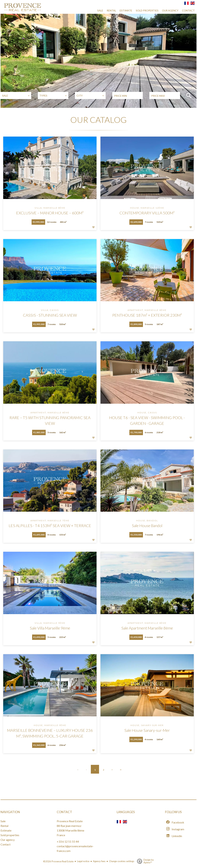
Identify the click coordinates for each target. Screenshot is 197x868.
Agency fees (99, 861)
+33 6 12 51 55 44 (68, 841)
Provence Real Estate (70, 821)
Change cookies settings (122, 861)
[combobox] (16, 95)
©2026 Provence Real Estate (58, 861)
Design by (144, 861)
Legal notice (83, 861)
